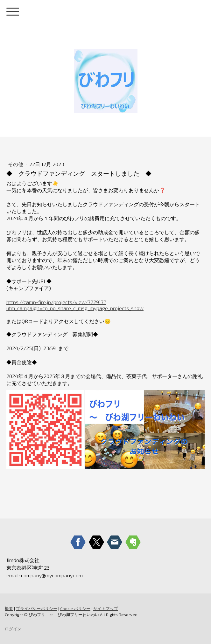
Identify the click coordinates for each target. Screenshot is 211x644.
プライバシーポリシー (37, 608)
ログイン (13, 629)
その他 (16, 164)
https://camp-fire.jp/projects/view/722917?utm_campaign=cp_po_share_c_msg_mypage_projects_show (75, 305)
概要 (9, 608)
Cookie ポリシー (75, 608)
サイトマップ (106, 608)
